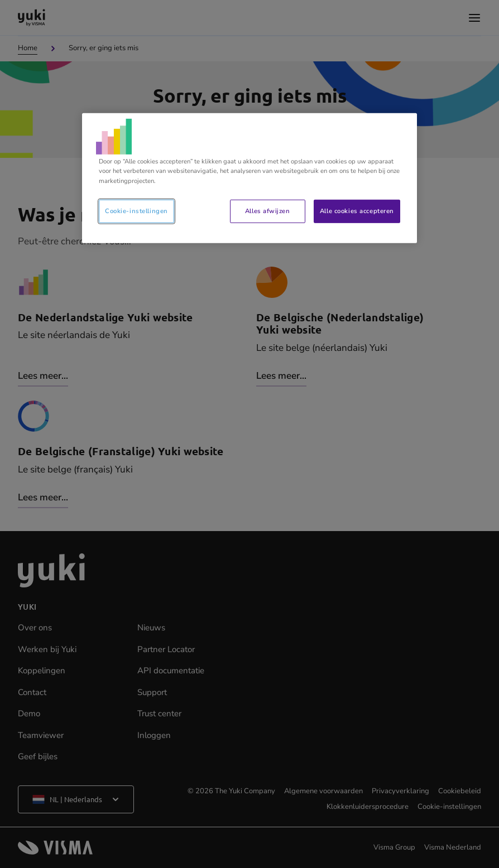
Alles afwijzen (267, 210)
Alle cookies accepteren (357, 210)
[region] (249, 178)
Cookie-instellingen (136, 210)
